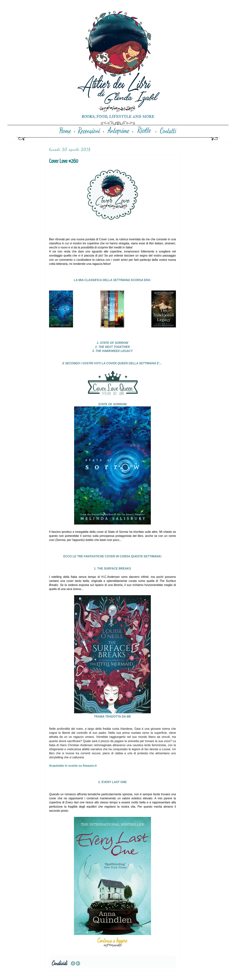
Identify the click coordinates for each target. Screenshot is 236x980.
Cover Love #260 (64, 161)
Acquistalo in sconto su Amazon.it (73, 766)
